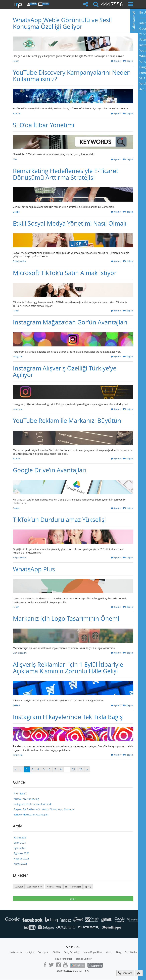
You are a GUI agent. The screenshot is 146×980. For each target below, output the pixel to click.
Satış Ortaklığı (72, 952)
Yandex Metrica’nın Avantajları (31, 814)
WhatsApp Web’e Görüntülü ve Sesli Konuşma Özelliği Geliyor (62, 23)
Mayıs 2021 (20, 864)
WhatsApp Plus (34, 569)
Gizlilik (56, 952)
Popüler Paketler (63, 959)
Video (109, 952)
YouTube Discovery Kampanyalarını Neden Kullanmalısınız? (72, 76)
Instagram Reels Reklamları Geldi (33, 804)
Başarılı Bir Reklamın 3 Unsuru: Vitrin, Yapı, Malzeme (44, 809)
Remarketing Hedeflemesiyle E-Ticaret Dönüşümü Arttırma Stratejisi (66, 174)
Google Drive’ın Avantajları (50, 470)
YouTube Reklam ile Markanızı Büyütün (67, 420)
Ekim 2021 (20, 843)
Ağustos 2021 (22, 853)
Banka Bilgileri (84, 959)
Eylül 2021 (20, 848)
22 (74, 769)
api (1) (88, 887)
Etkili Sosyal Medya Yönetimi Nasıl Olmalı (70, 223)
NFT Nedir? (20, 793)
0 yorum (116, 61)
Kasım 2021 (21, 837)
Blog (119, 952)
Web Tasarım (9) (35, 887)
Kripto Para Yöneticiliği (27, 799)
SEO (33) (19, 887)
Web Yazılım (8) (54, 887)
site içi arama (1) (73, 887)
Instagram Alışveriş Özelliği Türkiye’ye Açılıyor (65, 371)
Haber (16, 61)
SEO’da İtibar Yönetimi (44, 125)
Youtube (17, 113)
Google (16, 212)
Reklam (16, 705)
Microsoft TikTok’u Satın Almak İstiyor (65, 273)
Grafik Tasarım (20, 653)
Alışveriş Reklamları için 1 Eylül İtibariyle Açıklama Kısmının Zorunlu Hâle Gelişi (68, 668)
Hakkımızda (15, 952)
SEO (15, 159)
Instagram (18, 356)
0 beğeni (128, 61)
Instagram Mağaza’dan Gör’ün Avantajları (70, 322)
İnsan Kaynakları (93, 952)
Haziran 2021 (21, 858)
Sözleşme (43, 952)
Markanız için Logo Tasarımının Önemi (66, 618)
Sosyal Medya (19, 261)
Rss (73, 899)
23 (81, 769)
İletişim (30, 952)
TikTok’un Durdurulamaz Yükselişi (59, 520)
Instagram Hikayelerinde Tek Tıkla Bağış (68, 717)
